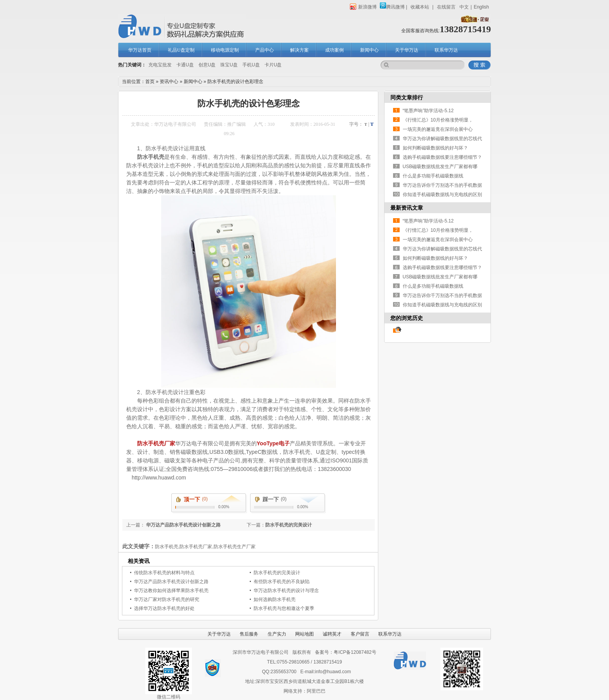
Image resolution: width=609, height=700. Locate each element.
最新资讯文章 (407, 208)
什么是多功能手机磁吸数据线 (433, 176)
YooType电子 (273, 443)
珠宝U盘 (229, 65)
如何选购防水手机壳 (275, 599)
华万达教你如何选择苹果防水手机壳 (171, 591)
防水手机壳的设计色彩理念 (235, 82)
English (481, 7)
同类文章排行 (407, 97)
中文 (464, 7)
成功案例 (334, 50)
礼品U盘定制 (181, 50)
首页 (150, 82)
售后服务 (249, 634)
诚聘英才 (332, 634)
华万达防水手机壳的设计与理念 (286, 591)
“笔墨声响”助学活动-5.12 (428, 111)
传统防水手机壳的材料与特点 (164, 573)
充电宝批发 (160, 65)
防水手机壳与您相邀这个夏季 (284, 608)
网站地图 (304, 634)
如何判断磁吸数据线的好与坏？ (435, 148)
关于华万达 (407, 50)
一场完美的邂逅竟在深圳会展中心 (438, 129)
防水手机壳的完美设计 (289, 525)
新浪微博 (363, 7)
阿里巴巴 (316, 691)
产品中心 (264, 50)
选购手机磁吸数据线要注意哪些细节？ (442, 157)
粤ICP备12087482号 (355, 652)
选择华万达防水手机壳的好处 (164, 608)
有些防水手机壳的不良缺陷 (282, 582)
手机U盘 (251, 65)
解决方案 (299, 50)
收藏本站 (420, 7)
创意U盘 (207, 65)
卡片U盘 (273, 65)
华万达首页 (140, 50)
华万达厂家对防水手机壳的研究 (167, 599)
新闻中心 (369, 50)
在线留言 (446, 7)
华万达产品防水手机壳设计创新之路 (183, 525)
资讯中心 (169, 82)
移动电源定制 (225, 50)
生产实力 (277, 634)
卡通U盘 (185, 65)
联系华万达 (446, 50)
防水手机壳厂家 (156, 443)
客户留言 (360, 634)
